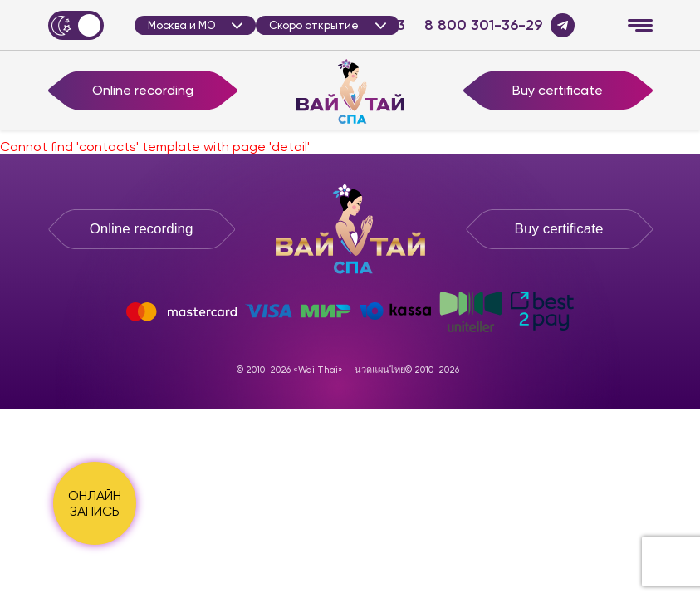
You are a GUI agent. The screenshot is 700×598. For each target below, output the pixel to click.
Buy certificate (558, 90)
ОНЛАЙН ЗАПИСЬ (95, 503)
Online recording (143, 90)
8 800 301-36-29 (483, 25)
